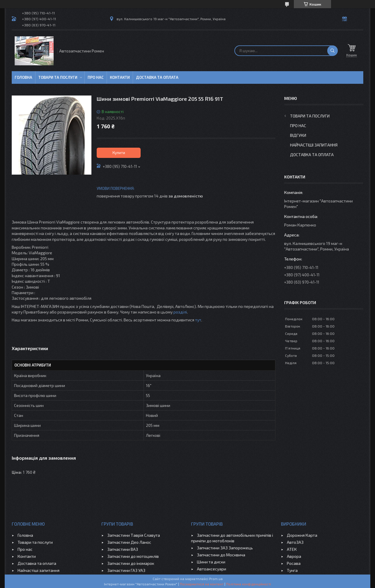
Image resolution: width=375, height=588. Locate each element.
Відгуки (298, 135)
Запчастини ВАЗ (123, 549)
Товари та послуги (58, 77)
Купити (119, 153)
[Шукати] (333, 51)
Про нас (96, 77)
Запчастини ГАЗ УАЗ (126, 570)
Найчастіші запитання (314, 145)
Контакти (120, 77)
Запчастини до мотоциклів (133, 556)
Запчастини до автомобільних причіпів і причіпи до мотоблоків (232, 538)
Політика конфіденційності (249, 584)
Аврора (294, 556)
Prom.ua (216, 579)
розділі (180, 312)
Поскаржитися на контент (202, 584)
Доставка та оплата (157, 77)
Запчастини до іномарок (131, 563)
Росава (294, 563)
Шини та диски (211, 562)
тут (198, 320)
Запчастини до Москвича (221, 555)
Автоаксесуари (212, 569)
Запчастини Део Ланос (129, 542)
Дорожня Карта (302, 535)
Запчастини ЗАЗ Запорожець (225, 548)
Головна (23, 77)
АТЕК (292, 549)
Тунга (292, 570)
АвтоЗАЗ (295, 542)
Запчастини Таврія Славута (134, 535)
